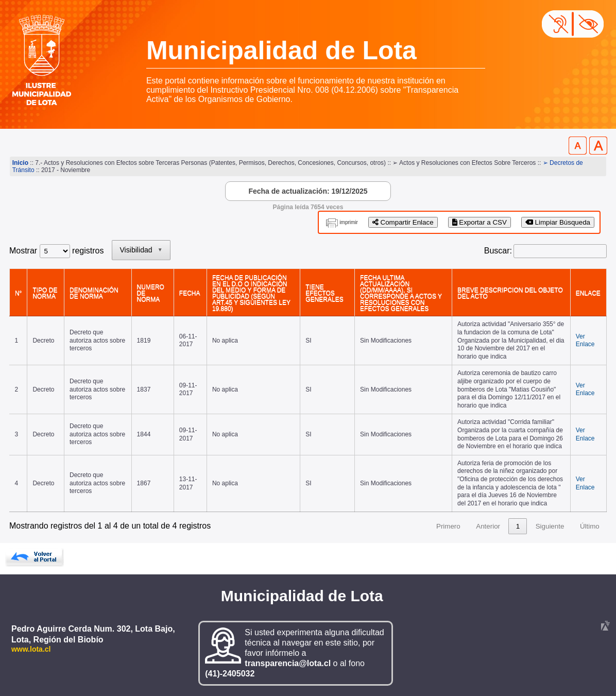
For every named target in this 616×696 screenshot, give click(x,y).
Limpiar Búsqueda (558, 222)
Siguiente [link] (550, 526)
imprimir (349, 222)
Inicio (20, 163)
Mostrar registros (56, 251)
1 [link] (518, 526)
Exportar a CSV (480, 222)
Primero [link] (448, 526)
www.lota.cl (31, 649)
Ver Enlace (585, 341)
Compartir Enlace (403, 222)
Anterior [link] (488, 526)
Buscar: (498, 251)
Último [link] (590, 526)
